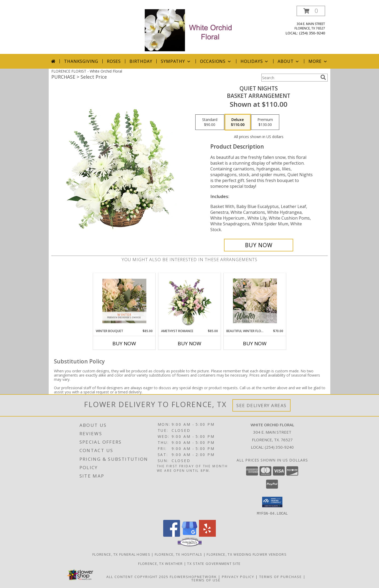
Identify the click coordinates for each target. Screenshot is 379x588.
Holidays (255, 61)
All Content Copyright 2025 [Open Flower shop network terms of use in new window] (137, 576)
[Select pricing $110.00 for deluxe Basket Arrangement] (238, 122)
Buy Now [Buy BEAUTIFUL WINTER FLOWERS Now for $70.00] (255, 343)
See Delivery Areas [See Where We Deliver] (261, 405)
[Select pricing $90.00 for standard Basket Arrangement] (210, 122)
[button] (311, 11)
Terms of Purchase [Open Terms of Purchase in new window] (281, 576)
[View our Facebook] (172, 535)
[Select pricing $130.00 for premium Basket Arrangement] (265, 122)
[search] (323, 77)
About (289, 61)
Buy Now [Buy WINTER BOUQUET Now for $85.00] (124, 343)
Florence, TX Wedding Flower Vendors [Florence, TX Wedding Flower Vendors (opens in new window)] (247, 554)
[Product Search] (290, 78)
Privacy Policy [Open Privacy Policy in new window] (238, 576)
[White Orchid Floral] (190, 30)
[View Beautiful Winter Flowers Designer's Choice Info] (255, 301)
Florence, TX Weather (160, 563)
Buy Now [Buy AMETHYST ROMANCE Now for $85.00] (189, 343)
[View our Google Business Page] (189, 535)
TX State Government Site (214, 563)
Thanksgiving (81, 61)
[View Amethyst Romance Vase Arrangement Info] (190, 301)
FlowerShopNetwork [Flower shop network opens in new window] (193, 576)
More (318, 61)
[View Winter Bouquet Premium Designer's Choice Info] (124, 301)
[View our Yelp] (207, 535)
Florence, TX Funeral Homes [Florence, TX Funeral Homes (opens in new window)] (121, 554)
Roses (114, 61)
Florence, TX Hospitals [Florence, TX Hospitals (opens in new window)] (179, 554)
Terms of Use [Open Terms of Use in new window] (206, 580)
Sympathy (176, 61)
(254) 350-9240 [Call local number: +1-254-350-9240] (312, 33)
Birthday (141, 61)
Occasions (216, 61)
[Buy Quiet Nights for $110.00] (259, 245)
